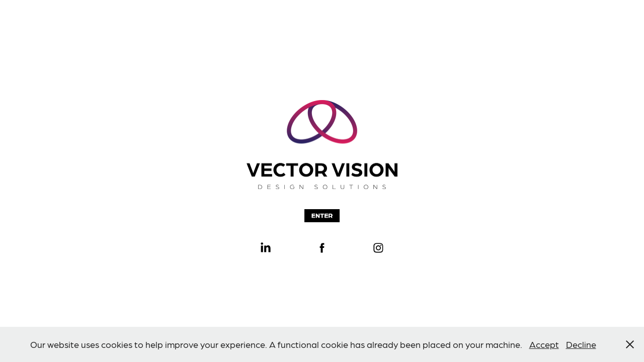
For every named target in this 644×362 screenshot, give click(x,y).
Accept (544, 344)
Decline (581, 344)
